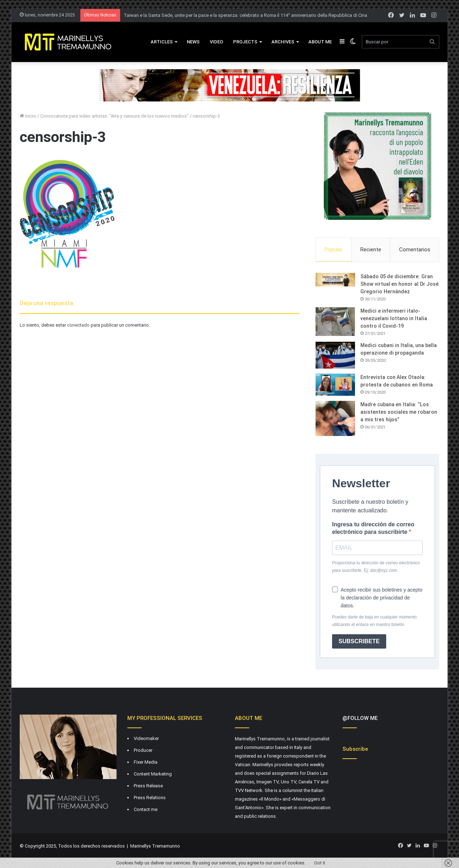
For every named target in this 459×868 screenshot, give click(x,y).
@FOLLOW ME (360, 718)
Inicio (28, 116)
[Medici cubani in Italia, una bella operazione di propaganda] (335, 355)
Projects (245, 42)
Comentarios (415, 250)
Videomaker (146, 738)
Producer (143, 750)
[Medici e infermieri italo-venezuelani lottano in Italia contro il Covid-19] (335, 322)
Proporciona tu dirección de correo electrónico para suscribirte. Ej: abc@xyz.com (376, 567)
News (193, 42)
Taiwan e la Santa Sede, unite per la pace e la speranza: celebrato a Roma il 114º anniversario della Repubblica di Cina (245, 15)
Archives (283, 42)
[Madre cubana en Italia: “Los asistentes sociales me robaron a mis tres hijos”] (335, 418)
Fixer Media (146, 762)
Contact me (146, 809)
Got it (320, 863)
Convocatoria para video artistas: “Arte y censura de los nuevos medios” (114, 116)
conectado (78, 325)
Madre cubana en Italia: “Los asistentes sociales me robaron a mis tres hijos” (399, 412)
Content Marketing (153, 774)
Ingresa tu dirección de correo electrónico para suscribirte (373, 528)
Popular (333, 250)
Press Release (148, 786)
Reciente (371, 250)
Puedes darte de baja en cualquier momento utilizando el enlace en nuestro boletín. (374, 621)
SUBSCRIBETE (359, 641)
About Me (320, 42)
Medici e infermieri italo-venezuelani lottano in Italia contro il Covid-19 (394, 318)
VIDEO (216, 42)
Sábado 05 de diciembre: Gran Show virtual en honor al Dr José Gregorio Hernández (399, 284)
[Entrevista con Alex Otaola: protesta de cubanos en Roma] (335, 385)
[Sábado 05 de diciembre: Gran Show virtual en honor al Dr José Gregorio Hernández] (335, 280)
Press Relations (150, 798)
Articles (162, 42)
